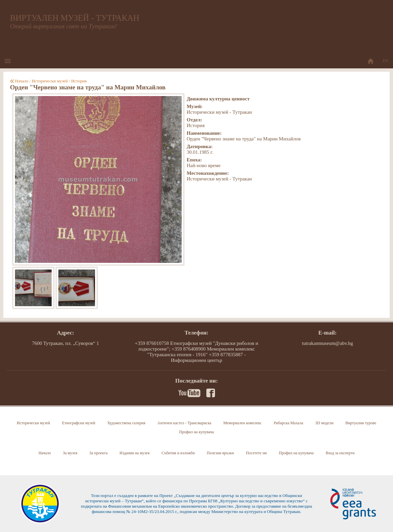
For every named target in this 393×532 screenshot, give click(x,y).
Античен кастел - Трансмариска (184, 423)
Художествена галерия (126, 423)
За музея (70, 453)
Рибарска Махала (288, 423)
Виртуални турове (361, 423)
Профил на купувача (196, 432)
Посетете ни (256, 453)
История (79, 81)
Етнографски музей (79, 423)
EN (386, 61)
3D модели (324, 423)
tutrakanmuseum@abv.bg (327, 343)
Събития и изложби (178, 453)
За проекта (98, 453)
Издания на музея (135, 453)
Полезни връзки (220, 453)
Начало (22, 81)
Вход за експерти (340, 453)
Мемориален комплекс (242, 423)
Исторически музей (50, 81)
